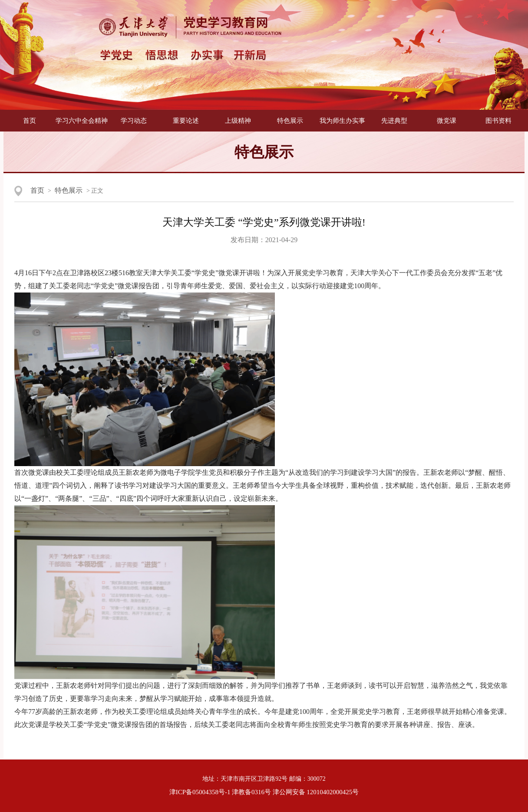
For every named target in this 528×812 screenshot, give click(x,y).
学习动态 (134, 121)
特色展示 (290, 121)
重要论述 (186, 121)
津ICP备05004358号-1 (200, 792)
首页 (30, 121)
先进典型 (394, 121)
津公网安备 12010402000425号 (316, 792)
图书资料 (498, 121)
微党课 (447, 121)
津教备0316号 (251, 792)
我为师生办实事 (342, 121)
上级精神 (238, 121)
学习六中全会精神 (82, 121)
